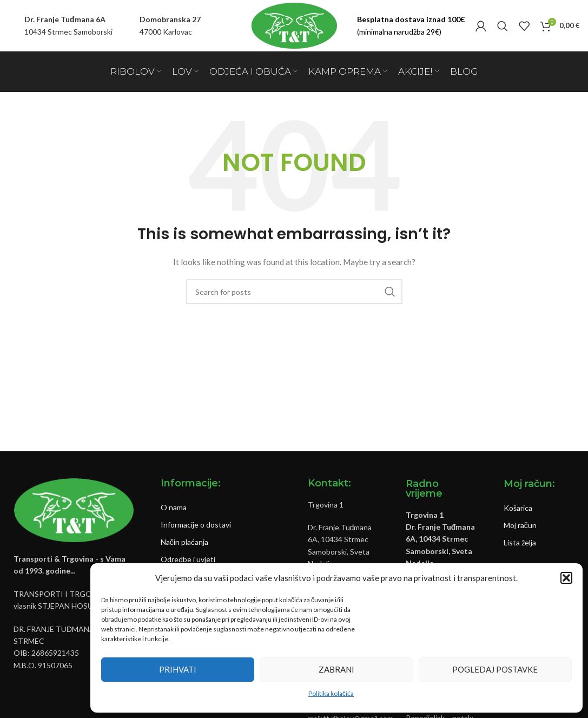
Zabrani (336, 669)
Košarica (518, 508)
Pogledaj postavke (495, 669)
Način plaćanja (184, 542)
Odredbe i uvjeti (188, 559)
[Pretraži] (503, 26)
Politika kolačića (331, 693)
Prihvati (178, 669)
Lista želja (520, 542)
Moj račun (520, 525)
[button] (566, 578)
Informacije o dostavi (196, 525)
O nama (174, 507)
